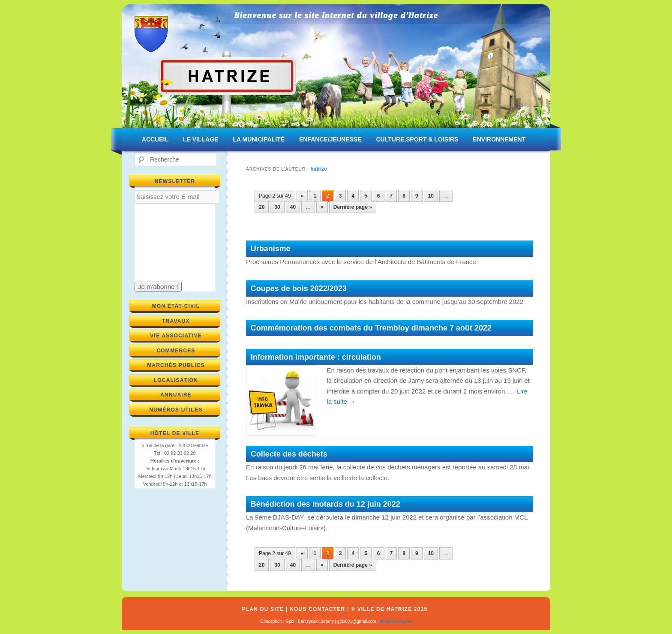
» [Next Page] (322, 207)
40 (293, 207)
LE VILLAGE (201, 139)
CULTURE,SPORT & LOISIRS (417, 139)
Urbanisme (271, 249)
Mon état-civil (176, 306)
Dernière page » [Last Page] (353, 207)
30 (277, 207)
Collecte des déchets (289, 454)
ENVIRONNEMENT (499, 139)
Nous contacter (317, 609)
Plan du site (263, 609)
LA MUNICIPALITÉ (259, 139)
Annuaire (176, 395)
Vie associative (176, 336)
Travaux (176, 321)
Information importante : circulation (316, 357)
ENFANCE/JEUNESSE (330, 139)
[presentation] (170, 242)
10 (431, 196)
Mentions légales (396, 621)
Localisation (176, 380)
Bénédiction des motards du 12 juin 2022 (325, 504)
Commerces (176, 351)
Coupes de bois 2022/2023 (299, 288)
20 (262, 207)
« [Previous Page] (302, 196)
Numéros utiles (176, 410)
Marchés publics (176, 365)
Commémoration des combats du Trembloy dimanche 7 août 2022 (371, 328)
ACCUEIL (155, 139)
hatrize (319, 169)
